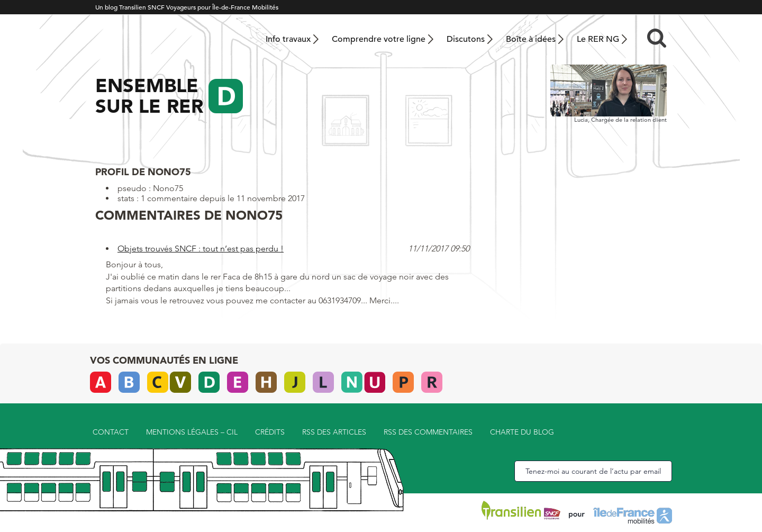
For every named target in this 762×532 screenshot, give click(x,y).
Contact (111, 432)
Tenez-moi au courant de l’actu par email (593, 471)
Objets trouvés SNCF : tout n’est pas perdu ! (201, 249)
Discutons (466, 39)
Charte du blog (522, 432)
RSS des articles (334, 432)
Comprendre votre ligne (379, 39)
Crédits (270, 432)
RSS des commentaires (428, 432)
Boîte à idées (531, 39)
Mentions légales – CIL (192, 432)
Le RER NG (598, 39)
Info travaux (288, 39)
